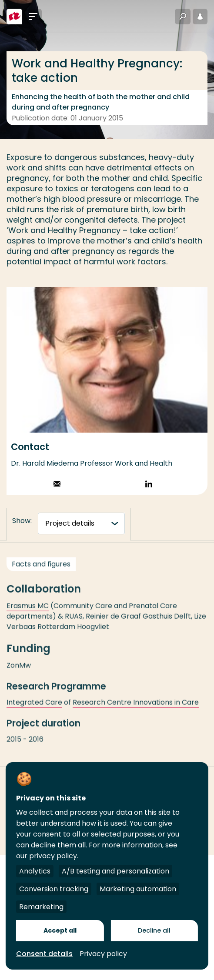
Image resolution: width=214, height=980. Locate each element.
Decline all (154, 930)
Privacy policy (103, 954)
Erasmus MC (28, 610)
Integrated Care (34, 706)
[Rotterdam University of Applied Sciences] (14, 17)
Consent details (44, 954)
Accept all (60, 930)
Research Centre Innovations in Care (136, 706)
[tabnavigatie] (81, 523)
